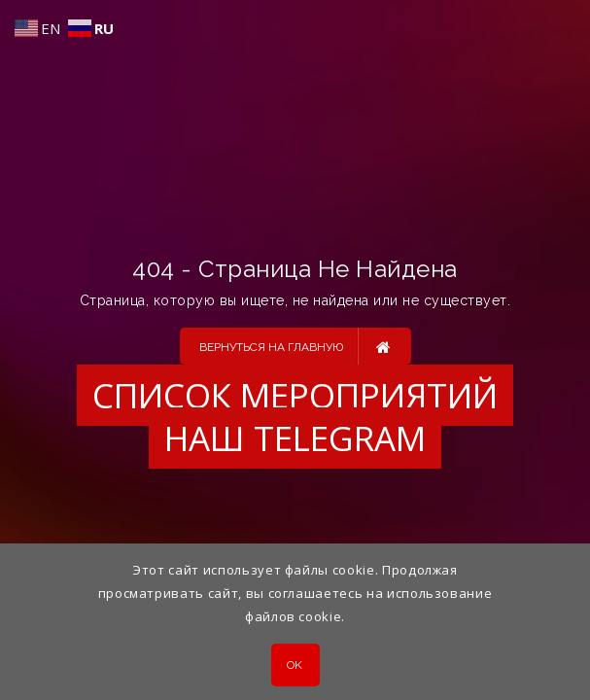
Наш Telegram (295, 438)
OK (295, 665)
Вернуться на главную (295, 346)
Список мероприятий (295, 395)
